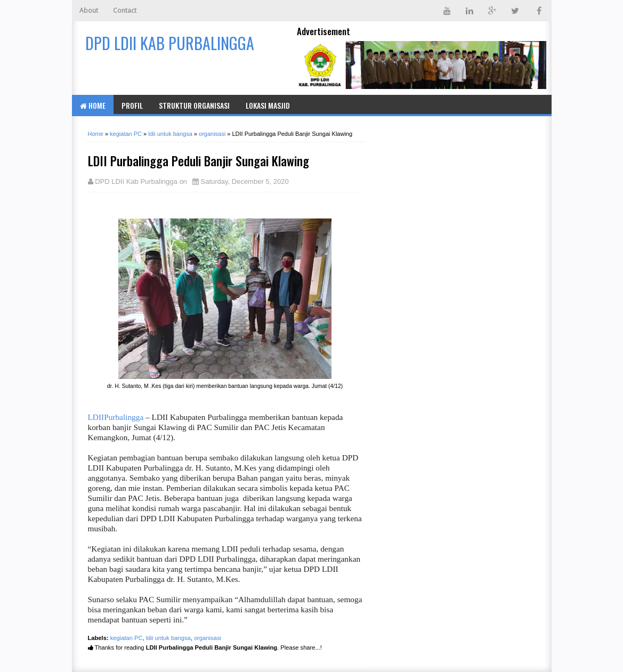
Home (93, 105)
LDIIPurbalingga (116, 417)
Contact (125, 10)
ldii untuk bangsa (168, 638)
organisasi (208, 638)
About (89, 10)
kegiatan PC (127, 638)
